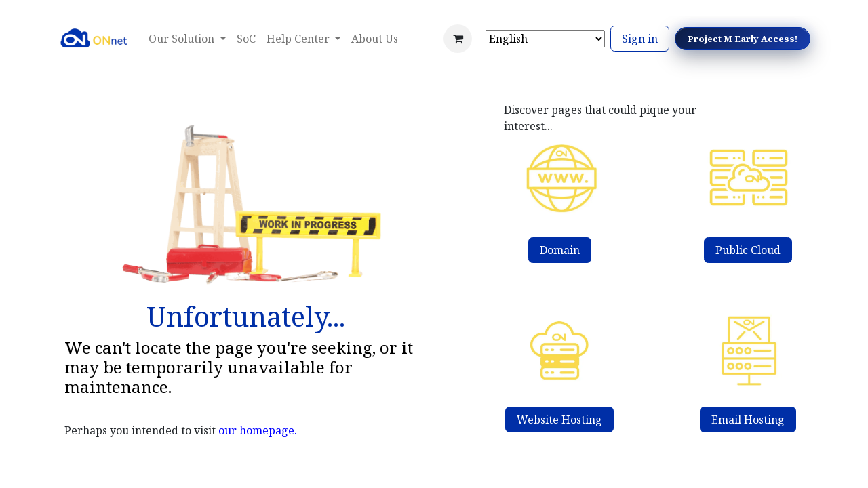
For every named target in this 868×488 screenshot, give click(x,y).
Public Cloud (748, 250)
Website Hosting (559, 420)
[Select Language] (545, 39)
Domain (560, 250)
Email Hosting (748, 420)
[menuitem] (246, 39)
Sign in (640, 39)
